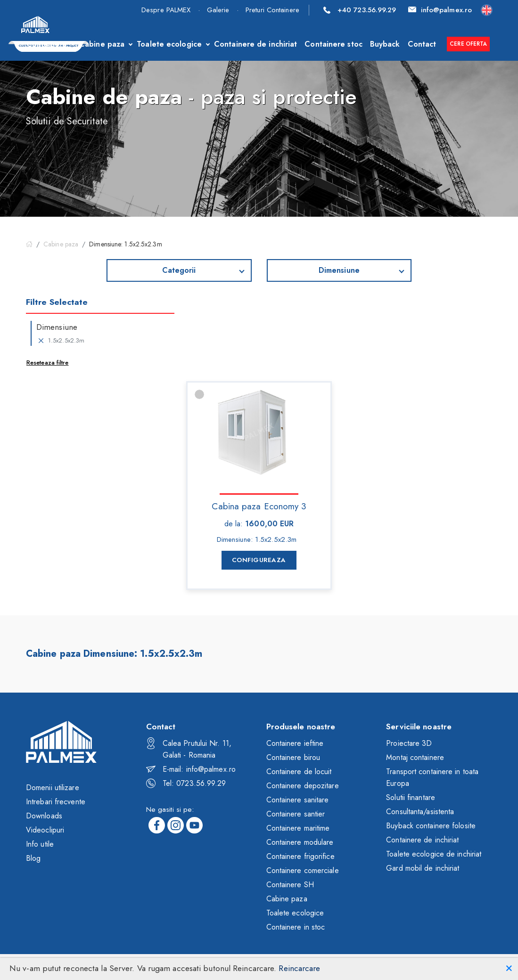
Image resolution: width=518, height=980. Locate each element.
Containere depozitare (303, 786)
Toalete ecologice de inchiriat (434, 854)
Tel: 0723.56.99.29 (186, 783)
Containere (47, 44)
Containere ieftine (295, 743)
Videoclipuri (45, 830)
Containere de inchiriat (255, 44)
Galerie (218, 10)
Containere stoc (333, 44)
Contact (422, 44)
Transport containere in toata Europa (432, 777)
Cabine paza (102, 44)
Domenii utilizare (53, 788)
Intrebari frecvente (56, 802)
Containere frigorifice (300, 856)
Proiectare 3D (409, 743)
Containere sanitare (298, 800)
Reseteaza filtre (48, 363)
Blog (33, 858)
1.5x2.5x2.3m (60, 341)
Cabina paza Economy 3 (259, 506)
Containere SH (290, 885)
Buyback (385, 44)
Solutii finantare (411, 797)
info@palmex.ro (440, 10)
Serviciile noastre (419, 727)
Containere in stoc (296, 927)
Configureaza (259, 560)
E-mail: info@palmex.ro (191, 769)
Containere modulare (300, 842)
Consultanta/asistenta (420, 812)
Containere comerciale (303, 870)
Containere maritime (298, 828)
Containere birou (293, 757)
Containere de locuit (299, 772)
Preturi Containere (272, 10)
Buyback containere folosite (431, 826)
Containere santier (296, 814)
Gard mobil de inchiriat (423, 868)
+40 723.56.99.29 (360, 10)
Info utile (40, 844)
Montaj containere (415, 757)
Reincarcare (299, 968)
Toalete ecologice (169, 44)
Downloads (44, 816)
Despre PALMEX (166, 10)
